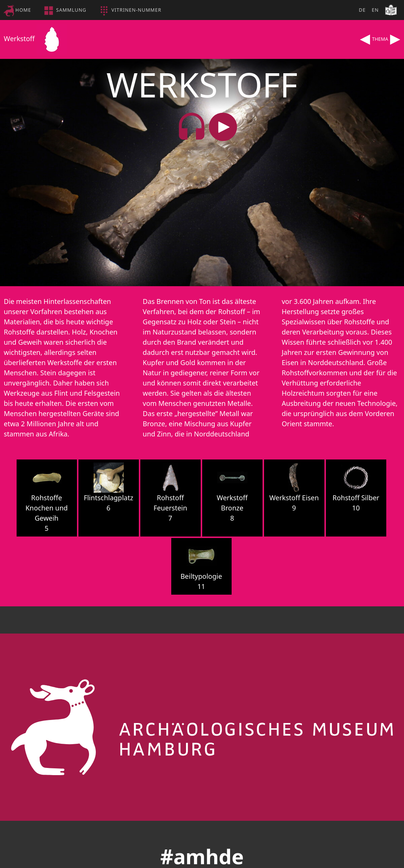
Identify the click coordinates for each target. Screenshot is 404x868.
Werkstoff (35, 39)
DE (362, 10)
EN (375, 10)
